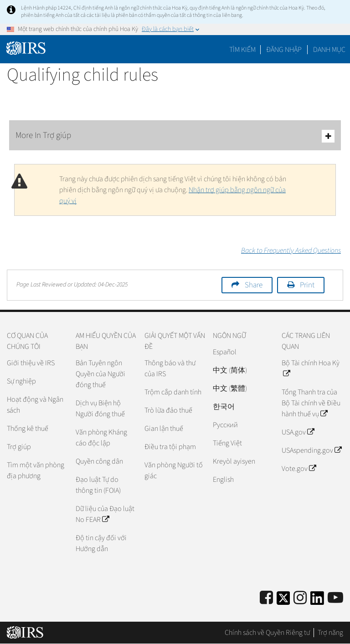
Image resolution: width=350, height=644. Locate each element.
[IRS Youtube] (335, 598)
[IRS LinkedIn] (317, 601)
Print (307, 285)
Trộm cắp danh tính (173, 392)
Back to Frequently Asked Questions (291, 250)
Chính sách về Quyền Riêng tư (267, 633)
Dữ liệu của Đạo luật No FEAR (105, 514)
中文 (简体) (230, 370)
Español (225, 352)
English (223, 480)
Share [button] (254, 285)
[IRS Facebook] (266, 598)
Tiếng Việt (227, 443)
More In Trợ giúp (175, 136)
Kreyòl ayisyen (234, 461)
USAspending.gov (311, 450)
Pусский (225, 425)
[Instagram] (300, 598)
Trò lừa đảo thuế (168, 410)
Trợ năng (330, 633)
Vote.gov (299, 469)
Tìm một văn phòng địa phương (36, 470)
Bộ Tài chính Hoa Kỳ (311, 368)
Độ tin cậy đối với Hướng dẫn (101, 543)
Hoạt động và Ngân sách (35, 405)
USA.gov (298, 432)
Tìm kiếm (242, 50)
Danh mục (329, 50)
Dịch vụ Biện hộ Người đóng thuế (100, 409)
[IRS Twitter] (283, 601)
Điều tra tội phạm (170, 447)
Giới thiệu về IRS (31, 363)
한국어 (224, 407)
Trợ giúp (19, 447)
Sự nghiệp (21, 381)
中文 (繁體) (230, 388)
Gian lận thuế (164, 429)
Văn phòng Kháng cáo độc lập (101, 438)
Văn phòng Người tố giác (174, 470)
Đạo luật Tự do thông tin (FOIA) (98, 485)
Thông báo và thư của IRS (170, 368)
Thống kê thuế (28, 429)
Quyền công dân (99, 461)
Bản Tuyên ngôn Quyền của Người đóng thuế (100, 374)
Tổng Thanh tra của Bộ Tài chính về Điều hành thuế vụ (311, 403)
